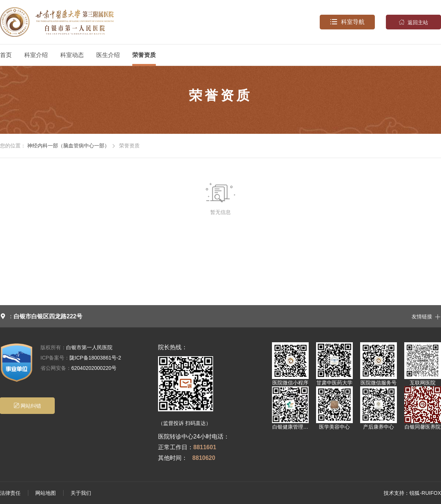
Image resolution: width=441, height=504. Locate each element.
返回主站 (413, 22)
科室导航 (347, 22)
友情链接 (426, 316)
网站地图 (46, 493)
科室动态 (72, 55)
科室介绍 (36, 55)
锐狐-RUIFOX (425, 493)
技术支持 (394, 493)
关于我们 (81, 493)
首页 (6, 55)
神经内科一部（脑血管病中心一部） (68, 146)
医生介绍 (108, 55)
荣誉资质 (144, 55)
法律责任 (10, 493)
